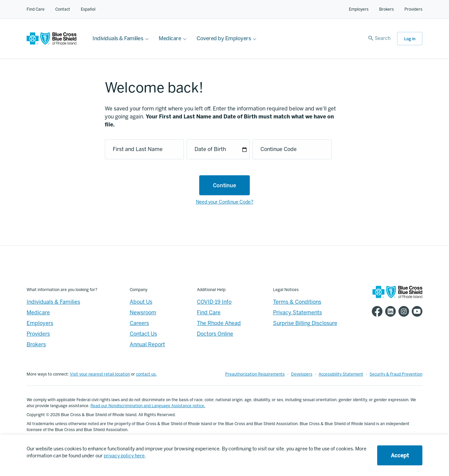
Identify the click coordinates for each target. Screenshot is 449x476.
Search (383, 38)
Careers (139, 323)
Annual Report (147, 344)
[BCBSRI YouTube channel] (416, 311)
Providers (413, 9)
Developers (302, 374)
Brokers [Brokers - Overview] (36, 344)
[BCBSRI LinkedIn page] (389, 311)
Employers (359, 9)
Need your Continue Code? (225, 202)
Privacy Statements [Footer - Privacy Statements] (298, 313)
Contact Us (143, 334)
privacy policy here (124, 456)
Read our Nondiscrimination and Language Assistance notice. (148, 406)
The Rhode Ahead (219, 323)
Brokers (386, 9)
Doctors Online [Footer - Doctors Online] (215, 334)
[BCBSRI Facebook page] (376, 311)
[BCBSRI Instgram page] (402, 311)
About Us (141, 302)
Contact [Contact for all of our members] (63, 9)
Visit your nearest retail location (100, 374)
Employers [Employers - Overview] (40, 323)
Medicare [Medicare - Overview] (38, 313)
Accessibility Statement (341, 374)
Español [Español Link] (88, 9)
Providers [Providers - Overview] (38, 334)
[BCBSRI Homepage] (52, 43)
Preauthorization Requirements (255, 374)
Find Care (36, 9)
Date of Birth (210, 149)
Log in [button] (410, 39)
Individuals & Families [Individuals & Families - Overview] (53, 302)
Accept (400, 456)
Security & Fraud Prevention (396, 374)
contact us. (146, 374)
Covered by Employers (224, 38)
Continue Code (279, 149)
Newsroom (143, 313)
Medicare (170, 38)
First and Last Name (138, 149)
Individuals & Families (118, 38)
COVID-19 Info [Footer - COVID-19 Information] (214, 302)
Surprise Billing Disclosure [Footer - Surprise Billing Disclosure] (305, 323)
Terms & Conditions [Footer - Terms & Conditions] (297, 302)
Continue (224, 185)
